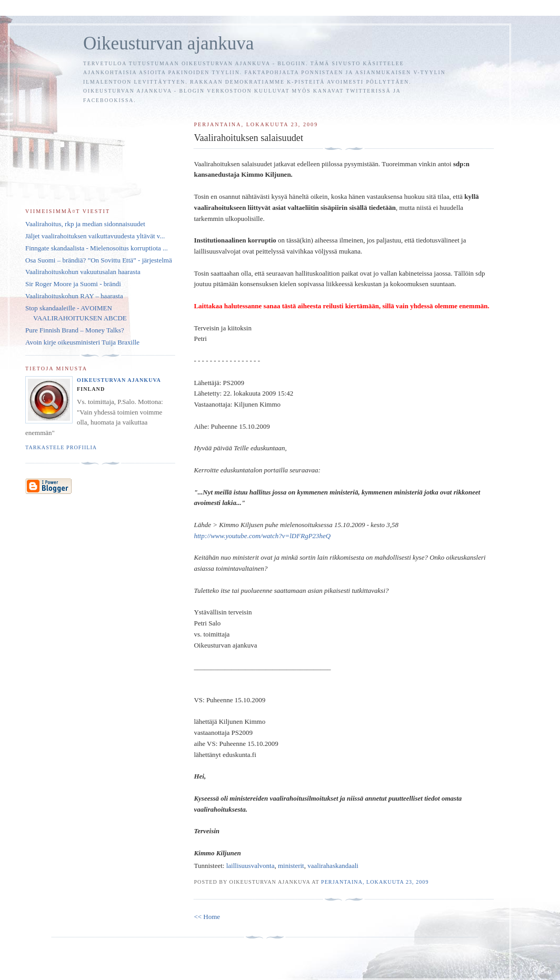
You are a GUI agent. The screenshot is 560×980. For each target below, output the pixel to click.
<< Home (207, 917)
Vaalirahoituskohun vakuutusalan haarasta (83, 272)
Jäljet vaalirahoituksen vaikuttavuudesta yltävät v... (95, 236)
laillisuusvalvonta (251, 866)
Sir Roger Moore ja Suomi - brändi (73, 284)
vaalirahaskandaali (333, 866)
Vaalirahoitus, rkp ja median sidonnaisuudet (85, 224)
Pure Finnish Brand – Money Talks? (75, 330)
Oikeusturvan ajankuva (168, 43)
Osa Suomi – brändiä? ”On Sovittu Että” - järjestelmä (99, 260)
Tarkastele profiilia (61, 447)
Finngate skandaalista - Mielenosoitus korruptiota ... (97, 248)
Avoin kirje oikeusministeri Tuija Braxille (82, 342)
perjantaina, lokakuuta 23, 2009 (375, 882)
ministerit (291, 866)
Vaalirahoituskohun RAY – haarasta (74, 296)
